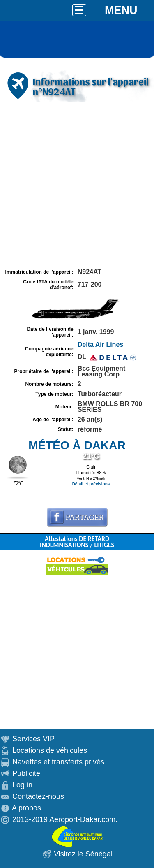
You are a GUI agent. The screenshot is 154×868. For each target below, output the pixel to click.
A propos (26, 808)
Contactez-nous (38, 796)
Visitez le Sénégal (83, 854)
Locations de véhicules (50, 750)
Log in (22, 785)
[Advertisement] (77, 185)
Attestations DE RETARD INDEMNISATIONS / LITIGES (77, 542)
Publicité (26, 773)
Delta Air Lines (100, 345)
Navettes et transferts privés (58, 762)
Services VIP (33, 739)
